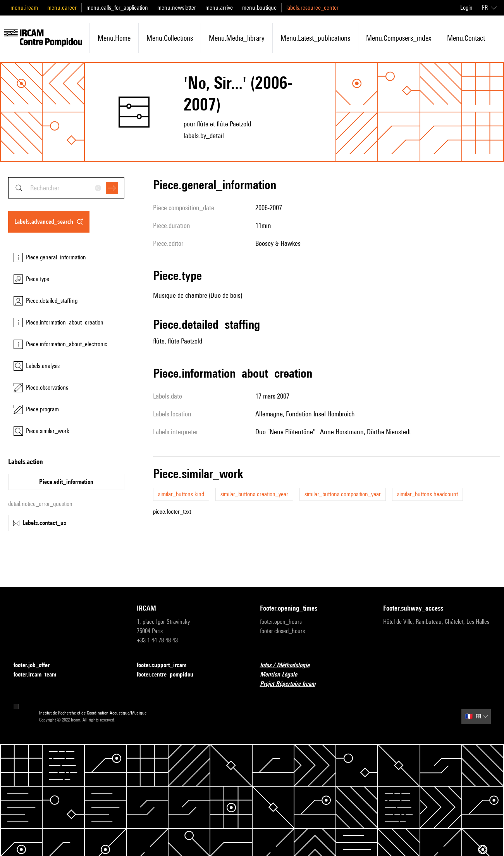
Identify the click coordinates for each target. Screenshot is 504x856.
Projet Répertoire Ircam (292, 684)
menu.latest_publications (315, 38)
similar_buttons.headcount (427, 494)
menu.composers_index (399, 38)
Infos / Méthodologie (289, 665)
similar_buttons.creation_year (254, 494)
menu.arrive (219, 8)
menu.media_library (237, 38)
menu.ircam (24, 8)
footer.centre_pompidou (170, 675)
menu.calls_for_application (117, 8)
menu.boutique (259, 8)
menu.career (62, 8)
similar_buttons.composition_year (343, 494)
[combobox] (66, 188)
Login (466, 8)
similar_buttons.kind (181, 494)
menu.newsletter (177, 8)
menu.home (114, 38)
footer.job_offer (36, 665)
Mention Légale (283, 675)
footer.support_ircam (166, 665)
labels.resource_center (312, 8)
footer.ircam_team (40, 675)
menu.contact (466, 38)
